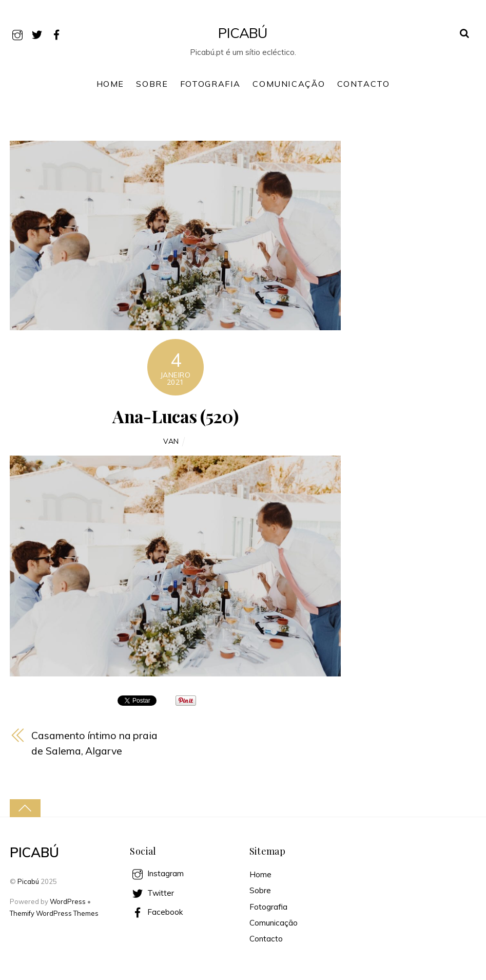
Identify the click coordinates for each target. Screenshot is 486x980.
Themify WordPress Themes (54, 913)
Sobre (152, 84)
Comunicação (289, 84)
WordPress (68, 901)
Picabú (28, 881)
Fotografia (210, 84)
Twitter (152, 893)
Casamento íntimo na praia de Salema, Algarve (94, 743)
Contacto (364, 84)
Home (110, 84)
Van (171, 441)
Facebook (156, 912)
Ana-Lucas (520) (175, 416)
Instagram (157, 873)
